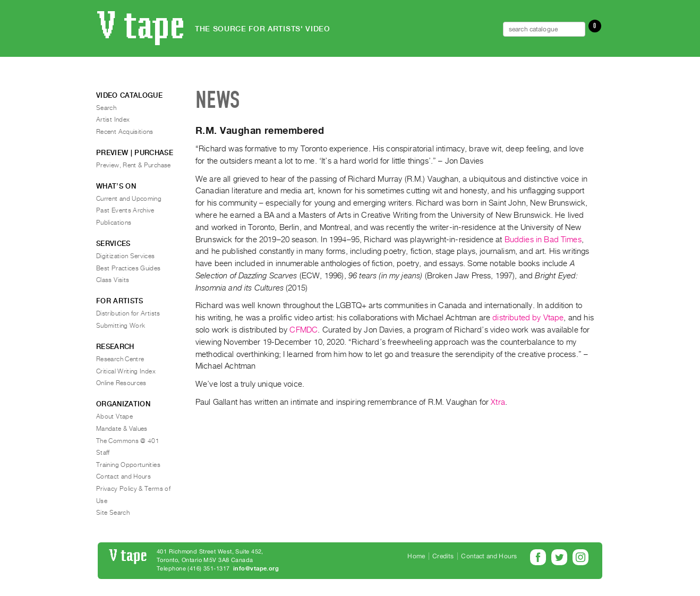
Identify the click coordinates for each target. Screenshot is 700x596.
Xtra (498, 402)
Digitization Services (126, 256)
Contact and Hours (123, 476)
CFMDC (304, 330)
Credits (443, 556)
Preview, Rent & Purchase (134, 165)
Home (416, 556)
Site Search (113, 513)
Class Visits (113, 280)
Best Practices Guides (129, 268)
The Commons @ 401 (128, 441)
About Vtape (114, 416)
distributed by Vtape (528, 318)
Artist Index (113, 120)
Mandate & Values (122, 429)
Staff (103, 453)
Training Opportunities (128, 465)
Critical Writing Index (126, 371)
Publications (114, 223)
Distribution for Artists (128, 313)
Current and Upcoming (129, 199)
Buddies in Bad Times (543, 240)
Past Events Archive (125, 210)
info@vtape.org (256, 569)
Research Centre (120, 359)
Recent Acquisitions (125, 132)
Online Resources (121, 383)
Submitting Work (121, 326)
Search (106, 108)
